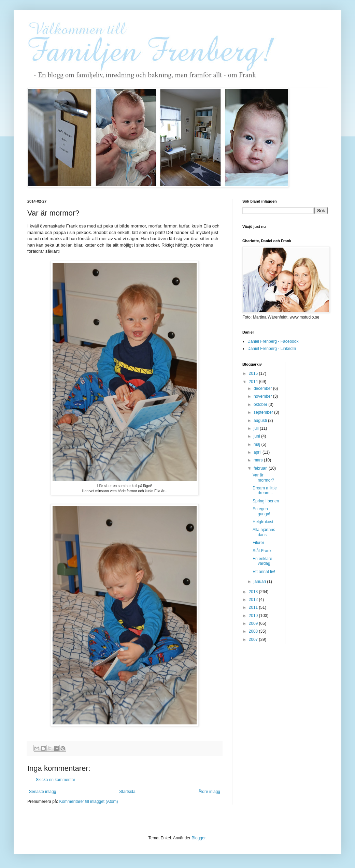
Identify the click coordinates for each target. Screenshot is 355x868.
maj (258, 444)
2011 (254, 607)
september (264, 412)
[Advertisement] (318, 465)
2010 (254, 616)
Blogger (198, 838)
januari (260, 582)
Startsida (127, 792)
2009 (254, 623)
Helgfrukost (263, 522)
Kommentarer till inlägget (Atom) (88, 801)
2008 (254, 631)
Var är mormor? (263, 477)
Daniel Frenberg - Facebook (273, 341)
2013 (254, 592)
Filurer (258, 543)
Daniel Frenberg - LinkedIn (272, 349)
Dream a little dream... (265, 490)
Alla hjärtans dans (264, 532)
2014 (254, 382)
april (258, 452)
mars (259, 460)
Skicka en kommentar (55, 780)
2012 (254, 600)
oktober (261, 404)
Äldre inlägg (209, 792)
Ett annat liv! (264, 572)
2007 (254, 639)
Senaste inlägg (42, 792)
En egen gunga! (261, 511)
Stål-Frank (262, 551)
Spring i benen (266, 501)
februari (261, 468)
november (263, 396)
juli (257, 428)
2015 (254, 373)
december (263, 388)
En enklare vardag (262, 561)
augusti (261, 421)
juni (257, 436)
